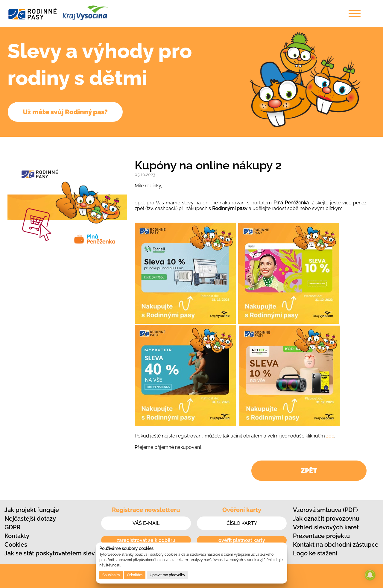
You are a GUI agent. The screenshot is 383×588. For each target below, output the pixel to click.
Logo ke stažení (315, 553)
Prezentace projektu (321, 536)
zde (330, 436)
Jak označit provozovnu (326, 519)
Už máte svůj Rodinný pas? (65, 112)
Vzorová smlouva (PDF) (325, 510)
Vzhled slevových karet (326, 527)
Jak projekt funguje (32, 510)
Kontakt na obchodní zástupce (336, 545)
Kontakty (17, 536)
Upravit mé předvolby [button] (167, 575)
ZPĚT (309, 471)
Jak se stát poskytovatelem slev (50, 553)
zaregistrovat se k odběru (146, 540)
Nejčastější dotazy (30, 519)
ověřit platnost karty (242, 540)
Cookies (16, 545)
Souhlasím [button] (111, 575)
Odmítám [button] (135, 575)
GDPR (12, 527)
